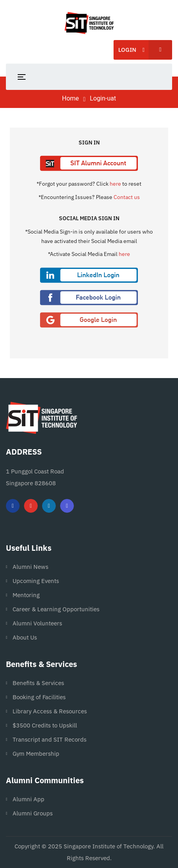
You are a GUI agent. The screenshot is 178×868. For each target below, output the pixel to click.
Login (145, 50)
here (115, 184)
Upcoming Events (36, 581)
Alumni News (30, 567)
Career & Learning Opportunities (56, 609)
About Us (25, 637)
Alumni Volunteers (37, 623)
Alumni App (28, 799)
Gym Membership (36, 754)
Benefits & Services (38, 683)
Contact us (127, 197)
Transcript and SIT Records (50, 739)
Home (71, 98)
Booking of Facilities (39, 697)
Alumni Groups (33, 813)
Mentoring (26, 595)
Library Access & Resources (50, 711)
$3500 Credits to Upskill (45, 725)
